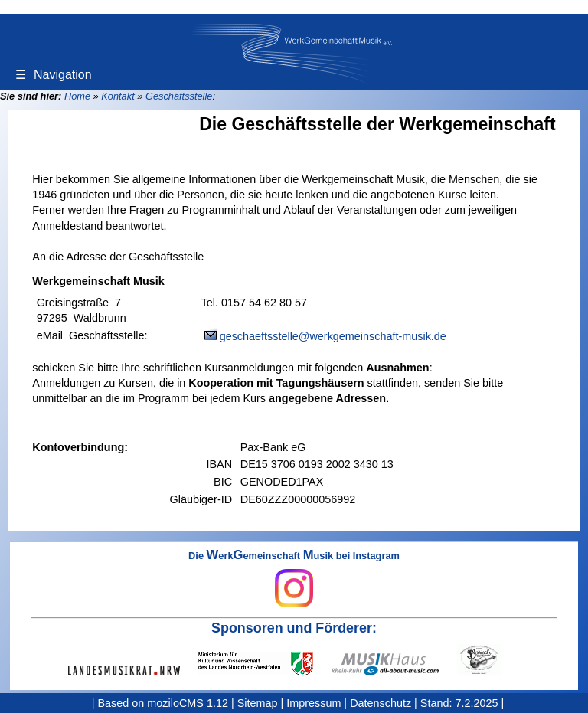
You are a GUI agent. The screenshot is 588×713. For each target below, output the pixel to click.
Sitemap (258, 703)
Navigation (54, 75)
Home (77, 96)
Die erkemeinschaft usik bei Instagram (294, 579)
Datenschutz (381, 703)
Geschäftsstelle (179, 96)
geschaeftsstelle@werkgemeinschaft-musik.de (333, 336)
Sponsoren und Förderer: (294, 628)
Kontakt (118, 96)
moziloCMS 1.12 (188, 703)
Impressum (314, 703)
